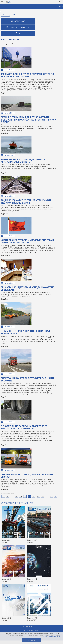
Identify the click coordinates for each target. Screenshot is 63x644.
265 (25, 496)
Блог (18, 33)
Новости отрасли (18, 21)
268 (38, 496)
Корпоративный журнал (18, 27)
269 (43, 496)
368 (51, 496)
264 (21, 496)
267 (34, 496)
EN (60, 7)
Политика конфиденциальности (50, 636)
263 (16, 496)
